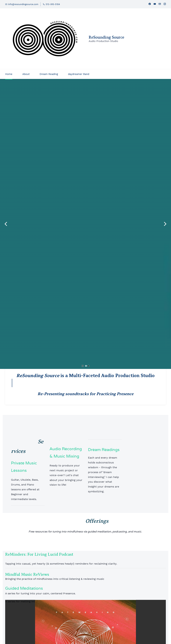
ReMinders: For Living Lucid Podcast (39, 554)
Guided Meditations (24, 588)
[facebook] (150, 4)
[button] (6, 224)
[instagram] (165, 4)
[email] (160, 4)
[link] (85, 602)
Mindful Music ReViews (27, 574)
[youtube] (155, 4)
